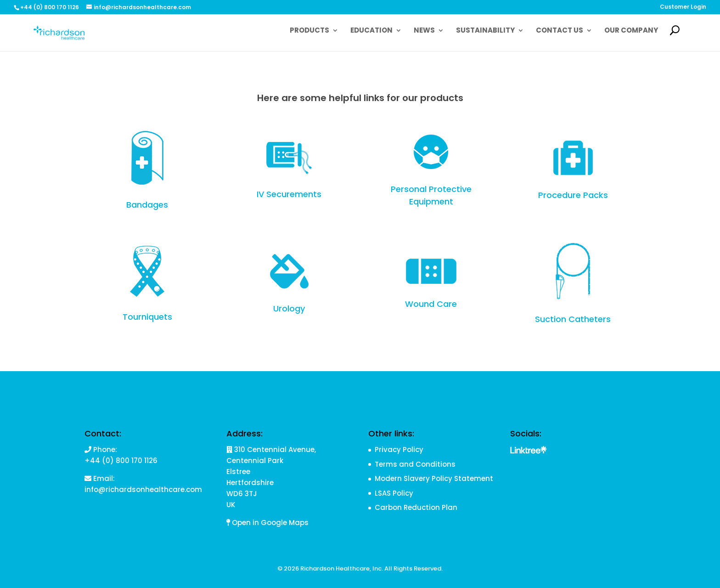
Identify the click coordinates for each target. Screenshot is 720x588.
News (424, 31)
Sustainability (485, 31)
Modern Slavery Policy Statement (434, 478)
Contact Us (560, 31)
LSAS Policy (394, 493)
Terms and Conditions (415, 464)
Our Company (631, 31)
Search (679, 36)
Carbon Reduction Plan (416, 507)
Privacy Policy (399, 449)
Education (371, 31)
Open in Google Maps (267, 523)
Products (309, 31)
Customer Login (683, 7)
